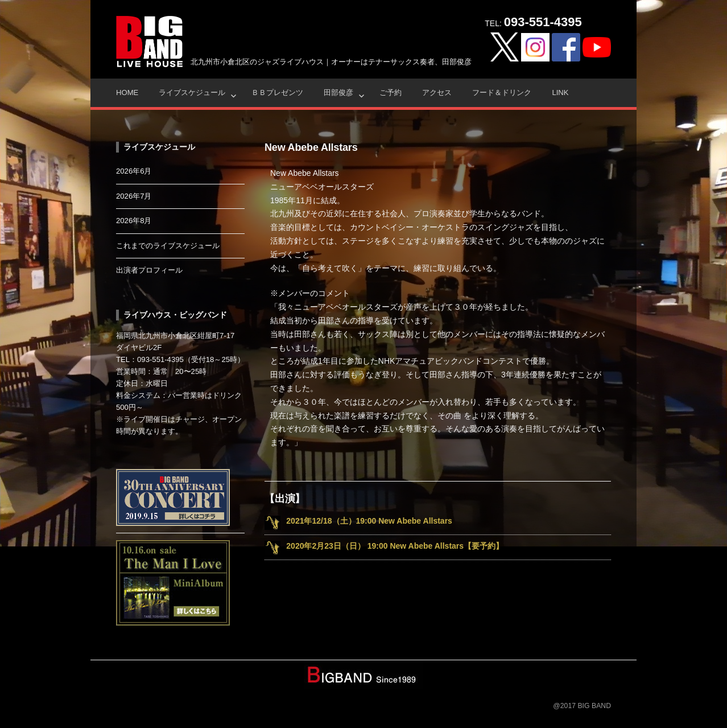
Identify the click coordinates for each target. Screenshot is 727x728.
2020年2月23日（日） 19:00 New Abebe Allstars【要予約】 (395, 546)
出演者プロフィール (149, 270)
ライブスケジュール (192, 92)
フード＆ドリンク (502, 92)
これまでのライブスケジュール (168, 246)
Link (560, 92)
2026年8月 (134, 221)
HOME (127, 92)
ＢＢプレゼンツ (277, 92)
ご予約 (391, 92)
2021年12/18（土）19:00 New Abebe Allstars (369, 521)
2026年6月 (134, 171)
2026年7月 (134, 196)
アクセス (437, 92)
